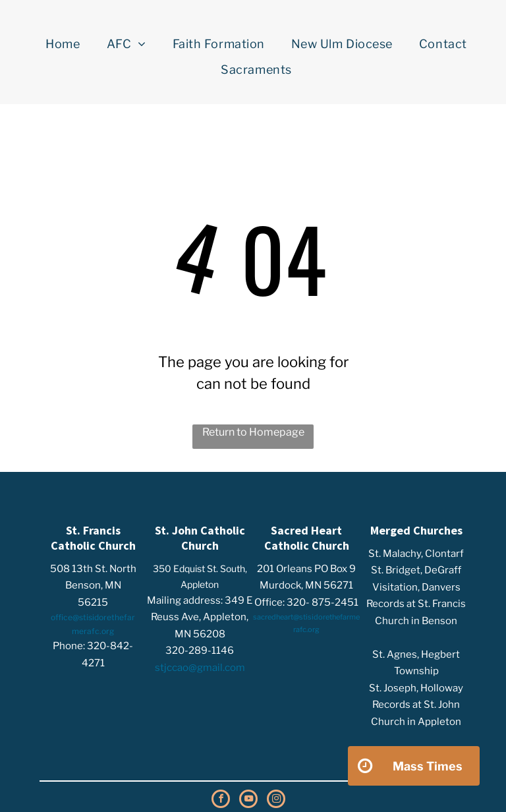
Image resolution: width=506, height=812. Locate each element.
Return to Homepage (253, 432)
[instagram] (276, 800)
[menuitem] (63, 44)
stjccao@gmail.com (200, 668)
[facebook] (221, 800)
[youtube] (248, 800)
